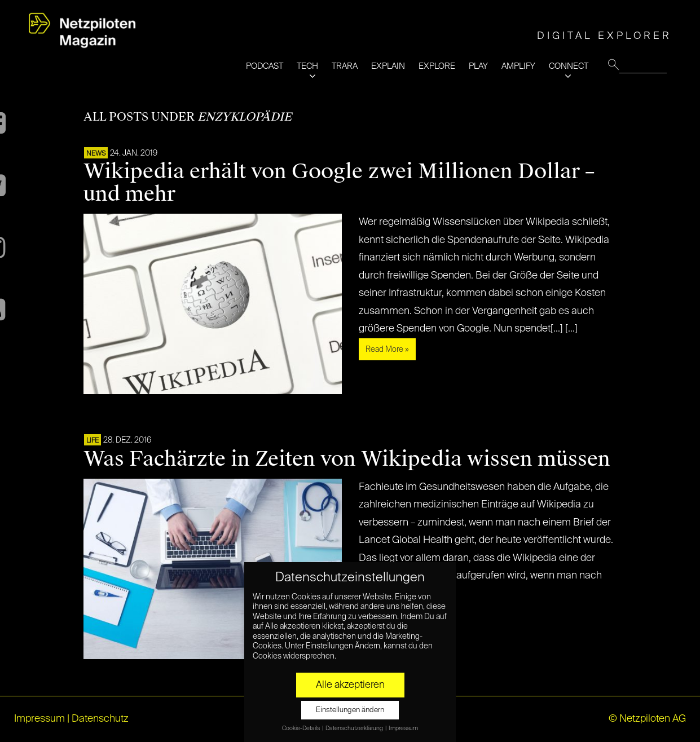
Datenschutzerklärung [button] (355, 728)
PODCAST (265, 66)
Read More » (387, 350)
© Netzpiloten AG (647, 719)
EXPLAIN (388, 66)
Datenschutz (100, 719)
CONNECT (569, 66)
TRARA (345, 66)
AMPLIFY (518, 66)
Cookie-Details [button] (301, 728)
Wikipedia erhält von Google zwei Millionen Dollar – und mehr (339, 183)
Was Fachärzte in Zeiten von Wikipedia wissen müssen (347, 459)
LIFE (93, 441)
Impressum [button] (403, 728)
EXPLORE (437, 66)
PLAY (478, 66)
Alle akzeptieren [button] (350, 685)
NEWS (96, 154)
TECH (307, 66)
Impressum (39, 719)
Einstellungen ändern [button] (350, 710)
